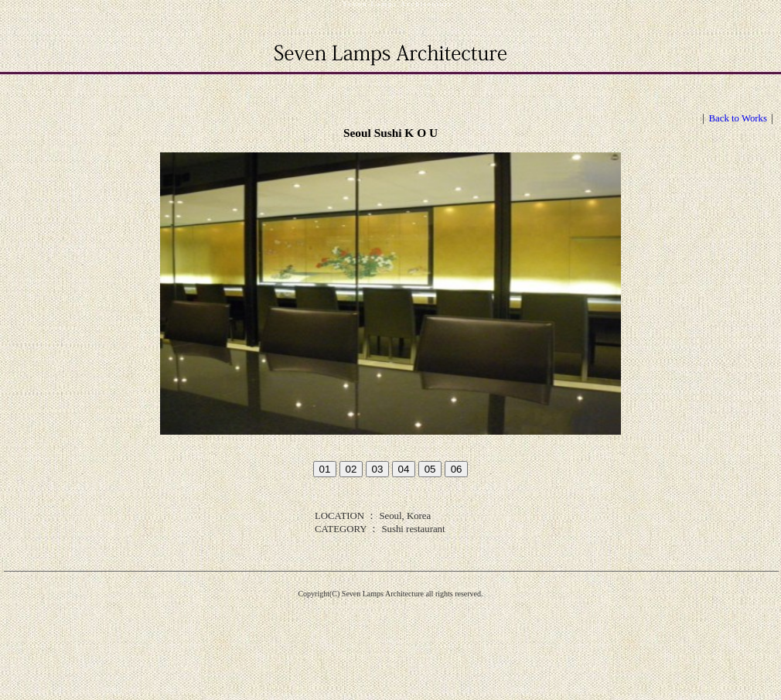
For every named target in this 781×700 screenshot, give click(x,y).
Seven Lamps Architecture (399, 4)
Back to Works (738, 118)
